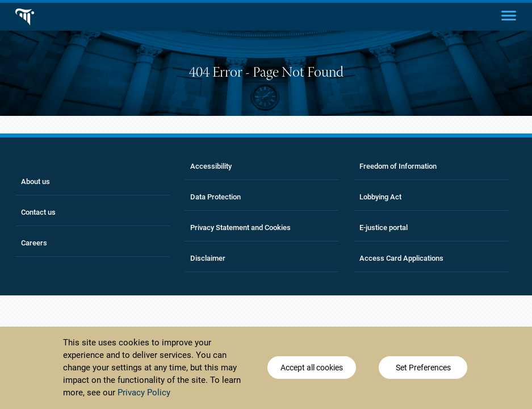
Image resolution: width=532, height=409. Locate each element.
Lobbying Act (380, 197)
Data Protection (215, 197)
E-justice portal (384, 228)
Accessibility (211, 166)
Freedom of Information (398, 166)
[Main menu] (509, 15)
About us (35, 181)
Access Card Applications (401, 258)
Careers (34, 243)
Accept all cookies (312, 369)
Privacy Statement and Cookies (240, 228)
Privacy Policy (144, 394)
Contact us (38, 212)
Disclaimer (208, 258)
